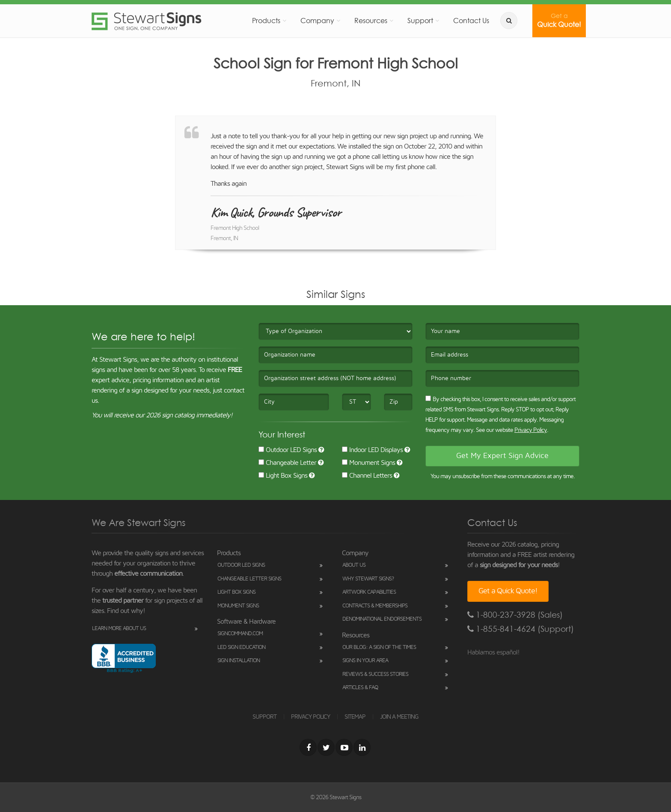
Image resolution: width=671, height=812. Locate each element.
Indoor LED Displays (372, 450)
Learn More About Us (119, 629)
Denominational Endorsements (382, 619)
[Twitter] (326, 747)
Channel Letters (367, 476)
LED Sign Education (241, 647)
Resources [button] (371, 21)
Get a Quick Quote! (508, 591)
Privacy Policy (531, 430)
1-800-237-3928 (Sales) (515, 615)
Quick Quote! (559, 21)
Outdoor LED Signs (288, 450)
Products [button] (266, 21)
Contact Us (471, 21)
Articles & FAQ (360, 688)
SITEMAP (355, 717)
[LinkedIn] (362, 747)
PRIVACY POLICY (310, 717)
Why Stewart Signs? (368, 579)
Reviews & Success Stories (375, 674)
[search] (509, 21)
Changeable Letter (287, 463)
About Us (354, 565)
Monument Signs (368, 463)
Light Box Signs (283, 476)
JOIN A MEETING (399, 717)
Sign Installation (239, 661)
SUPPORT (264, 717)
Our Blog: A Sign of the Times (379, 647)
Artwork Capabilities (369, 592)
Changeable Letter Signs (249, 579)
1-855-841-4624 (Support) (521, 629)
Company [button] (317, 21)
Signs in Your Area (365, 661)
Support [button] (420, 21)
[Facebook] (308, 747)
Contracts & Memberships (375, 606)
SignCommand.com (240, 634)
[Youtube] (344, 747)
